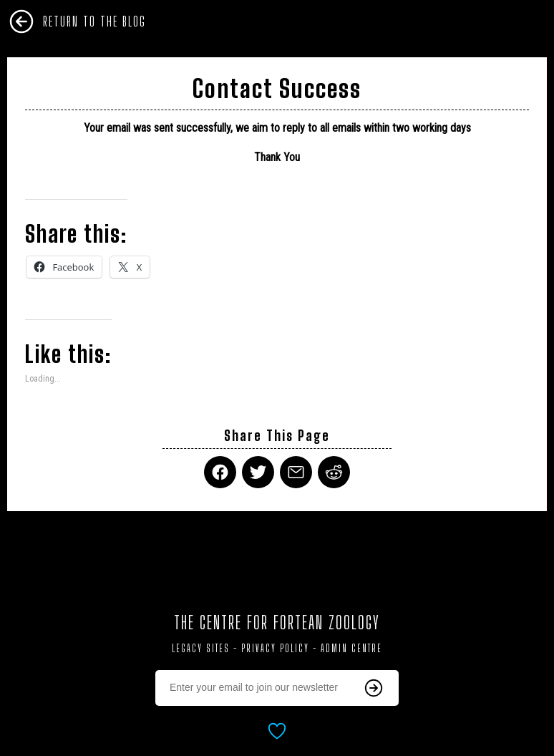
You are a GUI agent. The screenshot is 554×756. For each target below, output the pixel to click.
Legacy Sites (201, 648)
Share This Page (277, 436)
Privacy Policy (275, 648)
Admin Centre (351, 648)
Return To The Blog (94, 21)
